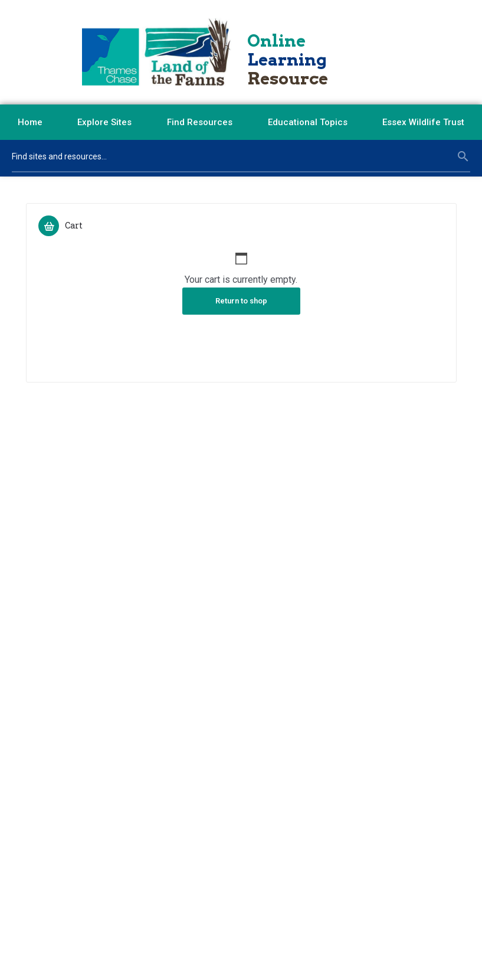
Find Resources (200, 122)
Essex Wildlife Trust (423, 122)
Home (30, 122)
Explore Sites (104, 122)
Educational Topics (308, 122)
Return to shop (241, 301)
